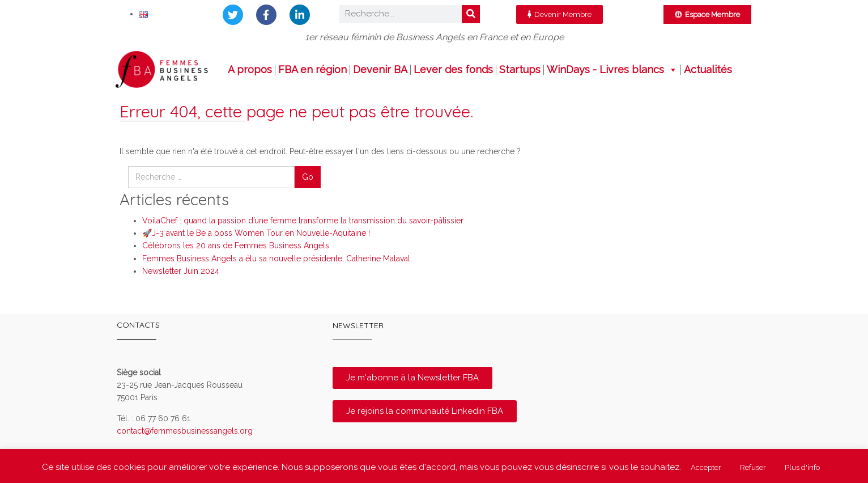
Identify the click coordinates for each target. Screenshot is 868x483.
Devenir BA (380, 70)
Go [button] (308, 177)
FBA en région (312, 70)
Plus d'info (802, 467)
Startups (520, 70)
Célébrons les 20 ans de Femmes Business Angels (236, 245)
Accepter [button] (706, 467)
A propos (250, 70)
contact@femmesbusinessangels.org (185, 431)
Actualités (708, 70)
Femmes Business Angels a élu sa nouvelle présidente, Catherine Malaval (276, 259)
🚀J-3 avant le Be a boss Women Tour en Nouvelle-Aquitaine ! (256, 233)
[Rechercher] (471, 14)
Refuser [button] (753, 467)
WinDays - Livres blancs (612, 70)
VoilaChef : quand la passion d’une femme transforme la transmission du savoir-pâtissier (303, 221)
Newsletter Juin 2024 (181, 271)
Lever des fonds (453, 70)
